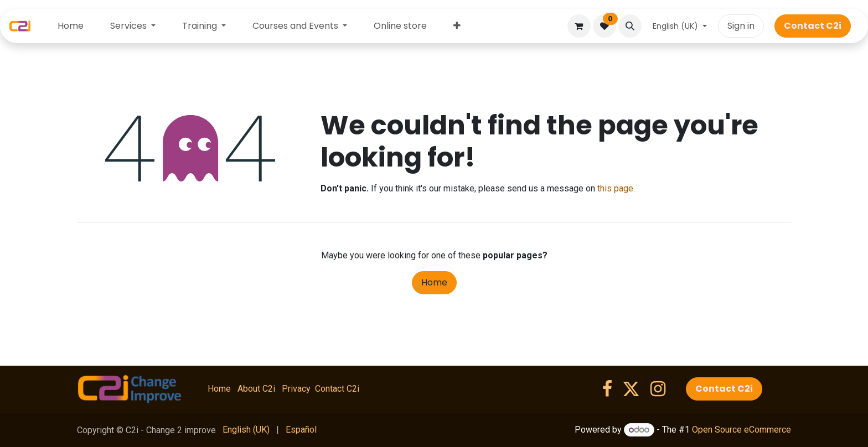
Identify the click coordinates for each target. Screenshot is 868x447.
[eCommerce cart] (579, 26)
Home (434, 282)
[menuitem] (71, 26)
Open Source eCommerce (742, 430)
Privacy (296, 389)
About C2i (256, 389)
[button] (630, 26)
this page (615, 188)
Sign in (741, 26)
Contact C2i (337, 389)
